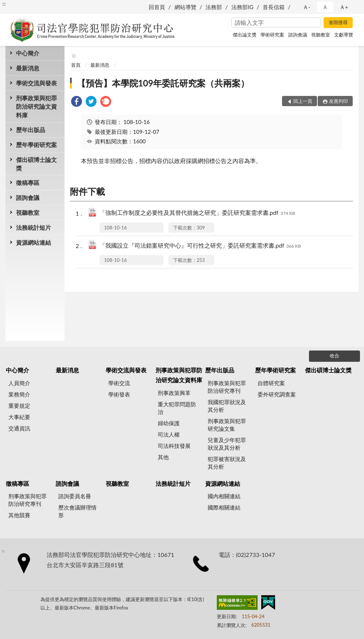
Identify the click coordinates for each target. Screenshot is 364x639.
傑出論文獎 (245, 35)
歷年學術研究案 (36, 145)
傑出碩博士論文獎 (36, 164)
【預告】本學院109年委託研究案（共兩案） (163, 83)
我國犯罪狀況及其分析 (227, 406)
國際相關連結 (224, 507)
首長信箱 (274, 7)
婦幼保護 (169, 423)
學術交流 (119, 383)
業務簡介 (19, 394)
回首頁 (157, 7)
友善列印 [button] (338, 101)
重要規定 (19, 406)
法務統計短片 (34, 227)
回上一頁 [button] (303, 101)
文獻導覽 (344, 35)
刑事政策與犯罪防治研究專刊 (227, 387)
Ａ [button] (325, 7)
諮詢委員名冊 (75, 496)
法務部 (214, 7)
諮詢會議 (298, 35)
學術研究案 (272, 35)
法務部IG (242, 7)
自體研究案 (271, 383)
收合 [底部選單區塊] (334, 356)
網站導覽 (185, 7)
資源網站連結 (34, 242)
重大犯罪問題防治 (177, 408)
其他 (163, 457)
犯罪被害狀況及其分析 (227, 463)
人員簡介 (19, 383)
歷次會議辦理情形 (77, 511)
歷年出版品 (31, 130)
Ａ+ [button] (344, 7)
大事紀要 (19, 417)
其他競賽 (19, 515)
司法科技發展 (174, 446)
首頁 (76, 65)
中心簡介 (28, 53)
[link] (77, 102)
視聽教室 (321, 35)
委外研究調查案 (277, 394)
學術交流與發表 (36, 83)
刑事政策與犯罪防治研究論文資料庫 (36, 106)
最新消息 (28, 68)
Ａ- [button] (307, 7)
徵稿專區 (28, 183)
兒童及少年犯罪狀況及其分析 (227, 444)
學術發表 (119, 394)
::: (4, 4)
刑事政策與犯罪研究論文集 (227, 425)
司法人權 (169, 434)
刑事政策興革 (174, 393)
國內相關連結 (224, 496)
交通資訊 (19, 428)
